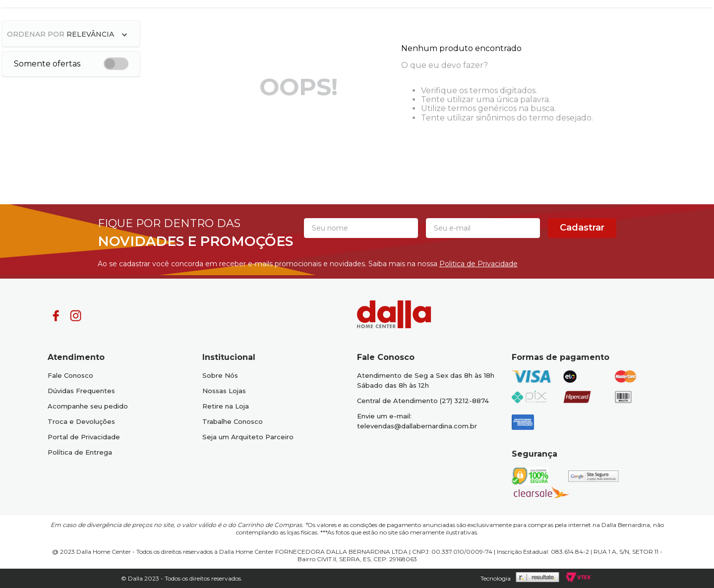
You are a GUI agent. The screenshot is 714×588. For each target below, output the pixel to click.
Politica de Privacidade (478, 264)
